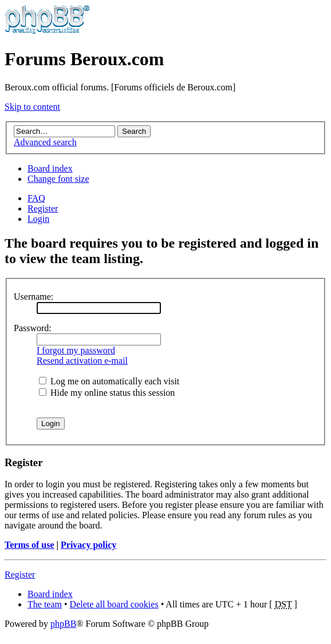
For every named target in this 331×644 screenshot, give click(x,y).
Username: (34, 297)
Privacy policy (88, 545)
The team (45, 604)
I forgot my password (76, 350)
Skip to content (32, 107)
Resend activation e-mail (82, 361)
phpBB (63, 624)
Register (43, 208)
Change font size (58, 179)
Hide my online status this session (107, 393)
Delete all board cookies (114, 604)
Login (38, 219)
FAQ (36, 198)
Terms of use (29, 545)
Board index (50, 168)
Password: (33, 328)
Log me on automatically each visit (109, 381)
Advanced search (45, 142)
